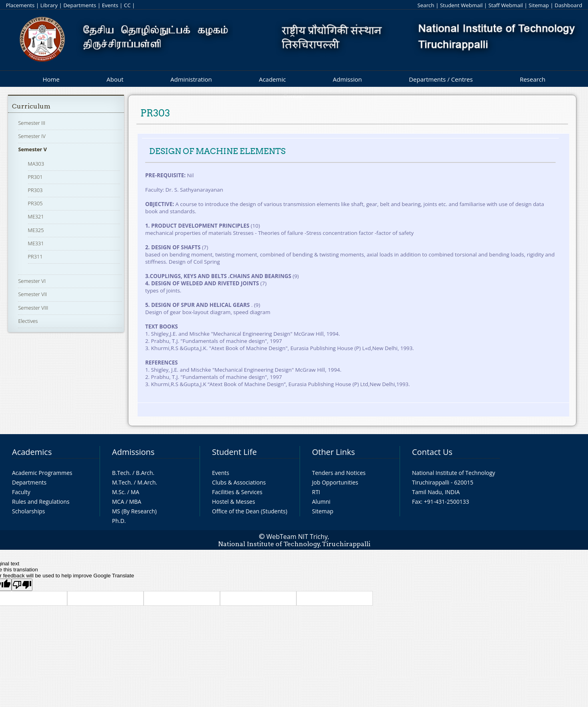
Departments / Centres (441, 79)
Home (51, 79)
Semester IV (32, 136)
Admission (347, 79)
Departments (80, 5)
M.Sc (118, 492)
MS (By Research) (134, 511)
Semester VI (32, 281)
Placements (20, 5)
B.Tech (121, 473)
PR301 (35, 177)
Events (110, 5)
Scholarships (28, 511)
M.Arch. (147, 482)
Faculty (21, 492)
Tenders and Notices (339, 473)
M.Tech (121, 482)
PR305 (35, 203)
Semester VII (32, 294)
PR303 (35, 190)
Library (49, 5)
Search (426, 5)
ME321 (36, 216)
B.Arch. (145, 473)
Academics (32, 452)
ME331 (36, 243)
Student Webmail (461, 5)
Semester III (32, 123)
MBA (135, 502)
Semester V (32, 149)
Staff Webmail (506, 5)
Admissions (133, 452)
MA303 (36, 164)
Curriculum (31, 106)
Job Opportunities (335, 482)
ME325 (36, 230)
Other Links (333, 452)
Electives (28, 321)
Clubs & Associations (239, 482)
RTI (316, 492)
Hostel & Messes (234, 502)
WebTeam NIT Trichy (297, 537)
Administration (191, 79)
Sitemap (539, 5)
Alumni (321, 502)
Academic (272, 79)
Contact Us (432, 452)
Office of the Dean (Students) (250, 511)
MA (135, 492)
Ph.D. (119, 521)
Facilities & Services (237, 492)
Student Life (234, 452)
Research (532, 79)
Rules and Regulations (41, 502)
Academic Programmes (42, 473)
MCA (118, 502)
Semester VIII (33, 308)
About (115, 79)
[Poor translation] (22, 585)
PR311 (35, 256)
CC (127, 5)
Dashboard (569, 5)
